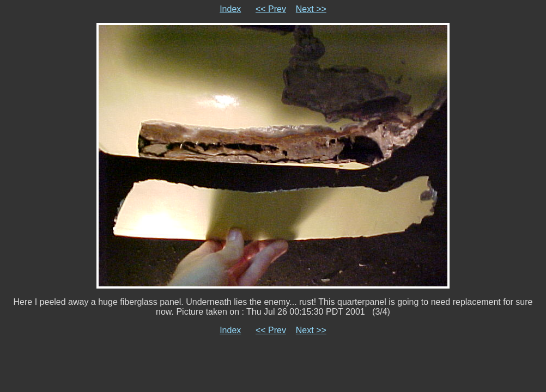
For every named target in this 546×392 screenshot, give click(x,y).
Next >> (311, 9)
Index (230, 9)
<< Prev (271, 9)
